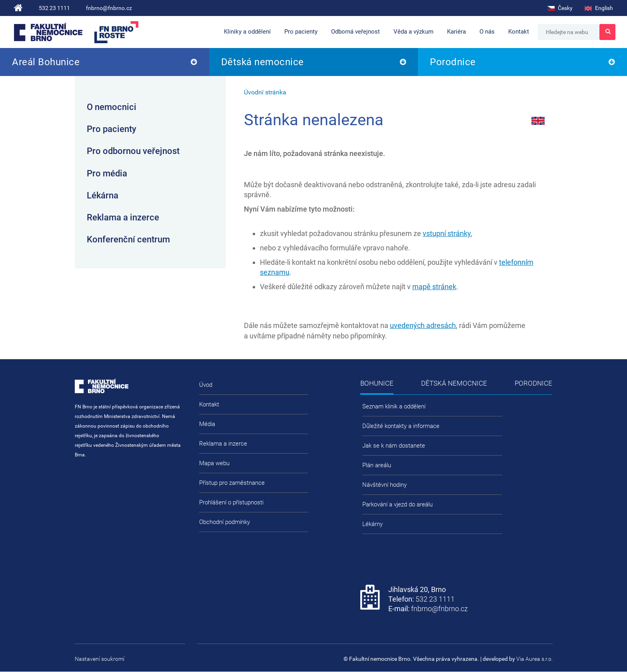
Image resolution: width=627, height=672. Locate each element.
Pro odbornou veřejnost (133, 151)
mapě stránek (434, 287)
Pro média (107, 173)
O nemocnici (112, 107)
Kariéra (456, 32)
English (599, 8)
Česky (560, 8)
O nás (487, 32)
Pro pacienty (301, 32)
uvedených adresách (423, 325)
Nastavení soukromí (100, 659)
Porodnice (453, 62)
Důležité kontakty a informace (401, 426)
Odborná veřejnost (355, 32)
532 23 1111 (54, 8)
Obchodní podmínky (225, 522)
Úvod (206, 385)
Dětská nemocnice (263, 62)
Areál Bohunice (46, 62)
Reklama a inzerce (123, 217)
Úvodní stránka (265, 92)
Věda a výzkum (413, 32)
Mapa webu (214, 463)
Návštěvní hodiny (384, 485)
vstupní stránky (447, 233)
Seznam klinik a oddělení (394, 406)
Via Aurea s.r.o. (534, 659)
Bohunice (377, 383)
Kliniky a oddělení (247, 32)
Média (207, 424)
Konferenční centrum (128, 239)
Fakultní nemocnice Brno (48, 32)
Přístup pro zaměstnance (232, 483)
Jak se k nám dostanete (394, 446)
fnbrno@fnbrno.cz (109, 8)
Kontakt (519, 32)
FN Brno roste (116, 32)
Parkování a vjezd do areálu (397, 504)
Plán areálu (377, 465)
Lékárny (372, 524)
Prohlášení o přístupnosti (231, 502)
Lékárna (103, 195)
